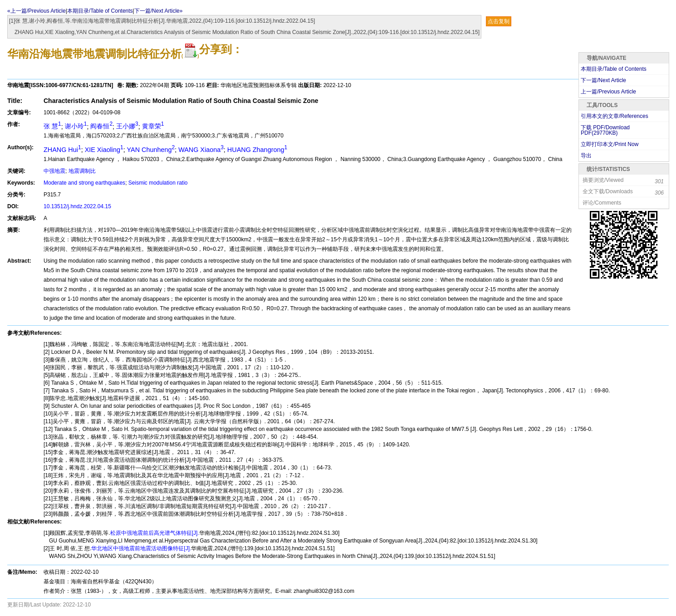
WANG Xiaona (201, 150)
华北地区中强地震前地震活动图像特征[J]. (141, 548)
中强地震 (54, 171)
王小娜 (127, 126)
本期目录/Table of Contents (100, 11)
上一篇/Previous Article (608, 92)
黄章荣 (153, 126)
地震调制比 (82, 171)
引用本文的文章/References (615, 116)
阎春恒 (101, 126)
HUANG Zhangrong (257, 150)
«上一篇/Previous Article (37, 11)
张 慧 (52, 126)
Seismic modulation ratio (158, 183)
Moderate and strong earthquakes (84, 183)
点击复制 (499, 21)
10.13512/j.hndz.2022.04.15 (77, 206)
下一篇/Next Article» (159, 11)
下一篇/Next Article (603, 80)
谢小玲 (76, 126)
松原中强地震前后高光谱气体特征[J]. (155, 533)
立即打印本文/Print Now (610, 144)
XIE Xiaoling (104, 150)
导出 (586, 156)
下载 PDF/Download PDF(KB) (605, 130)
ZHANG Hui (62, 150)
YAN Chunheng (151, 150)
